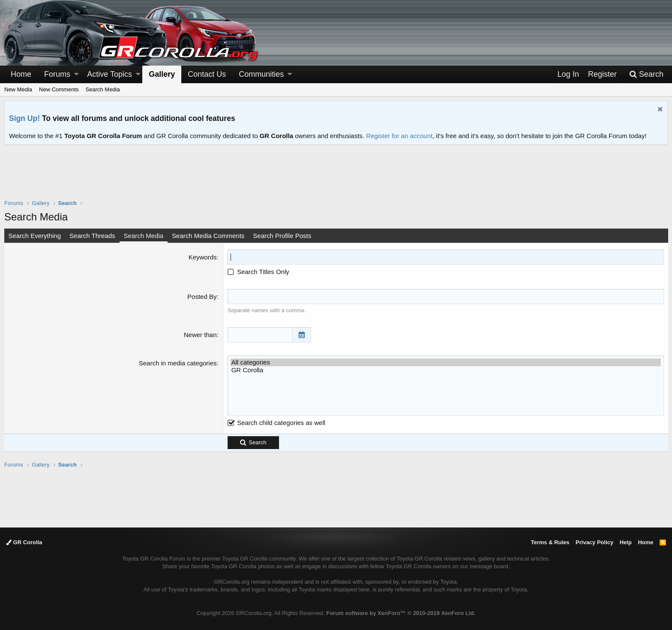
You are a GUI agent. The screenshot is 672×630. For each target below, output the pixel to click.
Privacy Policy (594, 542)
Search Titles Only (258, 272)
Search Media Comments (209, 236)
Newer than (200, 335)
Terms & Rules (550, 542)
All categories (445, 362)
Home (21, 74)
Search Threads (93, 236)
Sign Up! (24, 118)
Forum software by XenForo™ (401, 613)
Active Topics (109, 74)
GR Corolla (445, 370)
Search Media (103, 89)
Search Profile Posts (283, 236)
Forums (57, 74)
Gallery (162, 74)
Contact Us (207, 74)
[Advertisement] (336, 178)
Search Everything (35, 236)
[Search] (646, 74)
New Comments (59, 89)
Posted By (202, 297)
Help (626, 542)
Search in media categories (178, 363)
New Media (18, 89)
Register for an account (399, 136)
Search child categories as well (276, 422)
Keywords (203, 257)
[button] (76, 74)
